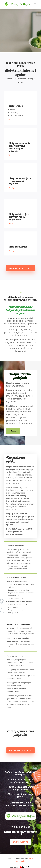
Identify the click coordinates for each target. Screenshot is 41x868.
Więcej (11, 120)
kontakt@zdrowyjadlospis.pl (20, 833)
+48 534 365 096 (20, 827)
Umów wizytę (20, 842)
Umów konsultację (20, 750)
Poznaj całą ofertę (21, 268)
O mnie (13, 431)
